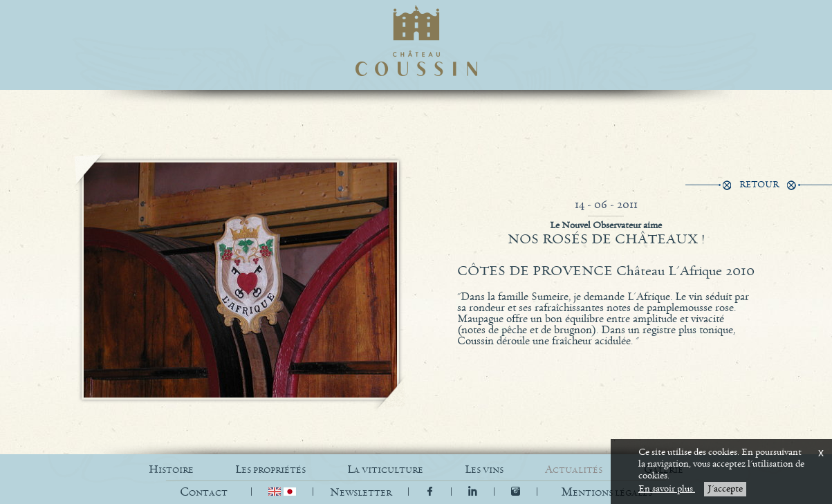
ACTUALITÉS (574, 470)
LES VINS (484, 470)
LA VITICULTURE (385, 470)
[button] (607, 493)
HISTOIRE (171, 470)
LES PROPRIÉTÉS (270, 470)
